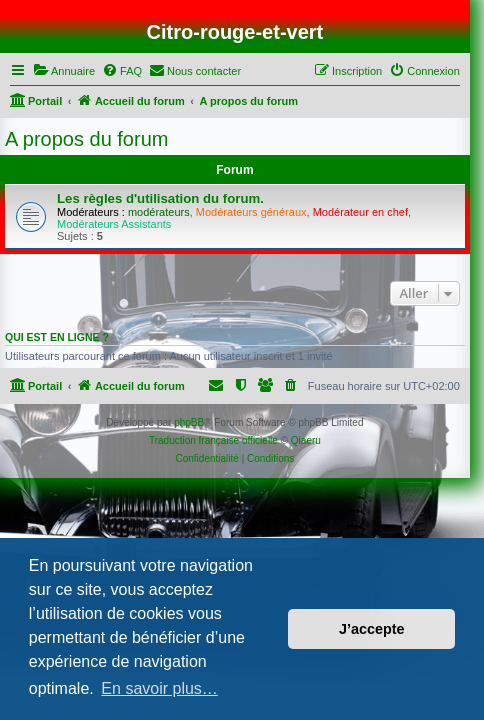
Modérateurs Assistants (114, 224)
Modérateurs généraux (251, 212)
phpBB (189, 422)
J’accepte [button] (372, 629)
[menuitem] (64, 71)
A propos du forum (86, 139)
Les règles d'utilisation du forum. (160, 198)
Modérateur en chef (360, 212)
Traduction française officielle (213, 440)
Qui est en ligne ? (57, 337)
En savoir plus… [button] (159, 688)
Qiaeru (306, 440)
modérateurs (159, 212)
